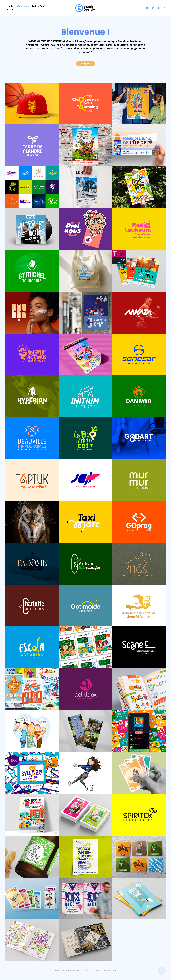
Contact (9, 10)
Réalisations (23, 6)
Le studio (9, 6)
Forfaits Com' (39, 6)
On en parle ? (85, 64)
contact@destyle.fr (108, 971)
